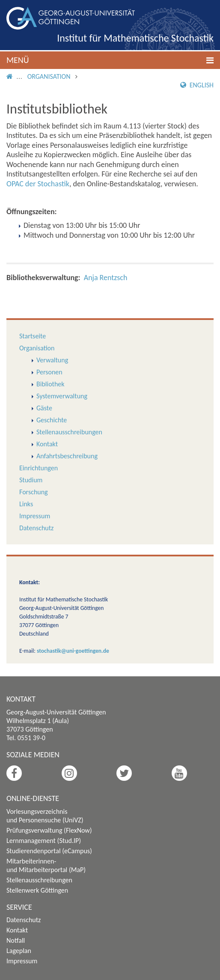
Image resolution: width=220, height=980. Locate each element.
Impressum (35, 516)
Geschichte (52, 420)
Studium (31, 480)
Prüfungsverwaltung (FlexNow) (49, 830)
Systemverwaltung (62, 396)
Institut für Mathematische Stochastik (135, 38)
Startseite (33, 336)
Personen (49, 372)
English (197, 85)
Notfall (16, 940)
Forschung (34, 492)
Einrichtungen (39, 468)
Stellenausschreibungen (69, 432)
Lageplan (19, 951)
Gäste (44, 408)
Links (26, 504)
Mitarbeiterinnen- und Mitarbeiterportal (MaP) (46, 865)
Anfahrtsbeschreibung (67, 456)
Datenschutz (36, 528)
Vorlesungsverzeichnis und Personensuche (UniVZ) (45, 816)
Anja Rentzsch (106, 278)
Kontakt (47, 444)
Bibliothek (51, 384)
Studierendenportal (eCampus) (49, 851)
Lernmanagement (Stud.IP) (44, 841)
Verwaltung (52, 360)
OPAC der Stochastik (38, 184)
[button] (110, 60)
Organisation (49, 76)
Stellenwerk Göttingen (37, 890)
